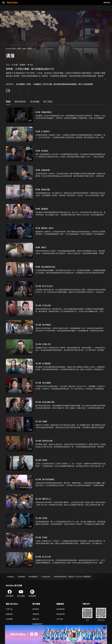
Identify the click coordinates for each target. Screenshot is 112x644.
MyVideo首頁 (12, 48)
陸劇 (27, 48)
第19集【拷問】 (42, 460)
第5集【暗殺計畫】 (44, 189)
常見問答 (36, 609)
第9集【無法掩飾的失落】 (46, 267)
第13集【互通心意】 (44, 344)
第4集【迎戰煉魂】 (44, 170)
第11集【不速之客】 (44, 305)
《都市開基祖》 (37, 577)
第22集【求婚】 (42, 518)
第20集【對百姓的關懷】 (46, 479)
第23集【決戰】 (42, 537)
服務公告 (36, 620)
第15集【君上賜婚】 (44, 383)
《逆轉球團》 (24, 577)
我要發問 (36, 615)
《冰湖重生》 (11, 577)
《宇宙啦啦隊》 (51, 577)
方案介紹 (10, 609)
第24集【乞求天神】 (44, 557)
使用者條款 (63, 609)
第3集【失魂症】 (43, 151)
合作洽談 (62, 620)
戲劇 (21, 48)
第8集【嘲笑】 (42, 247)
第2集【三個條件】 (44, 131)
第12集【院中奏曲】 (44, 325)
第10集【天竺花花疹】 (45, 286)
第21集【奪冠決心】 (44, 499)
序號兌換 (107, 2)
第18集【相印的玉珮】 (45, 441)
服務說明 (10, 615)
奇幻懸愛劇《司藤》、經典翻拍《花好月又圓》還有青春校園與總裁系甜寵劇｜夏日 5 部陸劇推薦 (57, 84)
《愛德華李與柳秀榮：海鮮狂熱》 (73, 577)
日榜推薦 (10, 620)
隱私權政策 (63, 615)
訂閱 (11, 91)
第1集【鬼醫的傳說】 (45, 112)
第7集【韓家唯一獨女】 (46, 228)
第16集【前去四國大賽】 (46, 402)
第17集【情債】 (42, 421)
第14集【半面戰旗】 (44, 363)
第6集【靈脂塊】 (43, 209)
